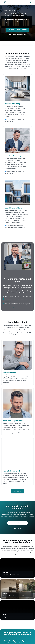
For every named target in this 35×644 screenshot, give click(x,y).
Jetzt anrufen (18, 528)
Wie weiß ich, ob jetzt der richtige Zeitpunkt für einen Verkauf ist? (14, 642)
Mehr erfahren (17, 308)
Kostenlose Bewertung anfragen (18, 30)
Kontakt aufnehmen (17, 523)
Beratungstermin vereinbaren (18, 35)
